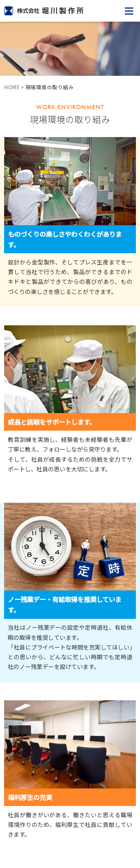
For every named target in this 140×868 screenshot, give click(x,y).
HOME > (15, 87)
